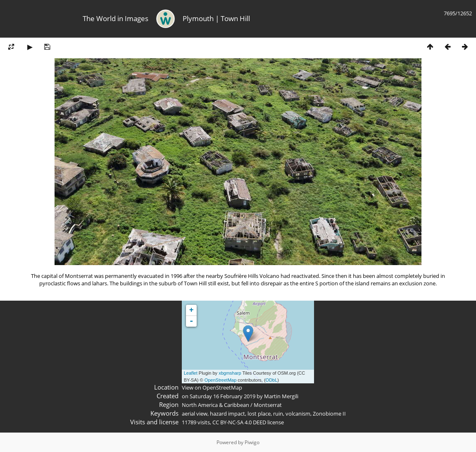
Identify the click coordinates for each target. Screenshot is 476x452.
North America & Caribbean (215, 405)
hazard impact (227, 414)
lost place (259, 414)
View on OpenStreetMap (212, 387)
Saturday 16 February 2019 (223, 396)
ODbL (272, 380)
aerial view (195, 414)
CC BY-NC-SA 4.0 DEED (239, 422)
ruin (278, 414)
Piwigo (252, 442)
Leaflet (191, 373)
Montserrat (268, 405)
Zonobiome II (329, 414)
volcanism (298, 414)
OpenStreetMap (221, 380)
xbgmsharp (230, 373)
